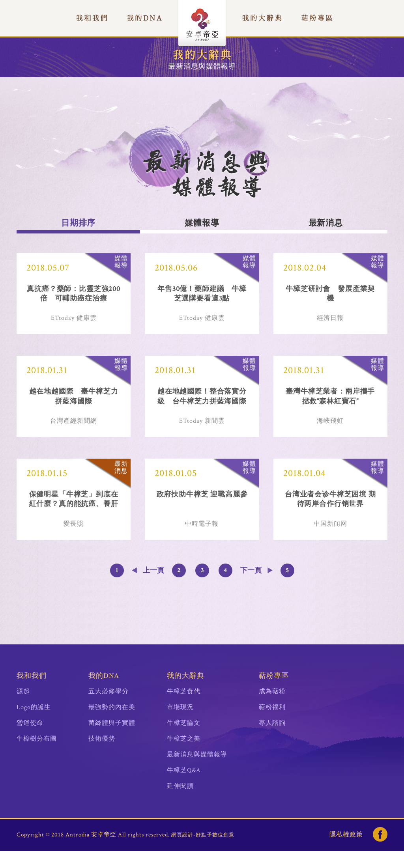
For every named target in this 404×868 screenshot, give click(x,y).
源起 (23, 708)
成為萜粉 (272, 708)
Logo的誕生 (34, 724)
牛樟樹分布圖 (37, 756)
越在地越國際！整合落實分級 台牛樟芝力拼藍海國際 (202, 403)
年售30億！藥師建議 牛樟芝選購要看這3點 (202, 295)
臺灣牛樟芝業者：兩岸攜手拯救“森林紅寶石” (330, 403)
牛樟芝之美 (184, 756)
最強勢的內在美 (112, 724)
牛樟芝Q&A (184, 787)
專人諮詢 (272, 740)
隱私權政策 (346, 852)
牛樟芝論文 (184, 740)
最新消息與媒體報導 (197, 772)
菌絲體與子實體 (112, 740)
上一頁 (153, 587)
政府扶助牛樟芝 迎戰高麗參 (202, 507)
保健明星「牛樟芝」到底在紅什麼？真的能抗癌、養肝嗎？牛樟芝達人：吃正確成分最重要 (74, 512)
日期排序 (79, 223)
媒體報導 (202, 223)
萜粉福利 (272, 724)
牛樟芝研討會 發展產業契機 (330, 295)
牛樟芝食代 (184, 708)
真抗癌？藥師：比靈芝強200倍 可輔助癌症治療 (74, 295)
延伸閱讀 (180, 803)
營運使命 (30, 740)
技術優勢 (102, 756)
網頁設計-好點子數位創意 (203, 852)
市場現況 (180, 724)
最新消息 (325, 223)
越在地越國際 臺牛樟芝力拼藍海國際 (74, 403)
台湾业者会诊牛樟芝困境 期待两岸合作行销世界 (330, 511)
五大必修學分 (108, 708)
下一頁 (251, 587)
